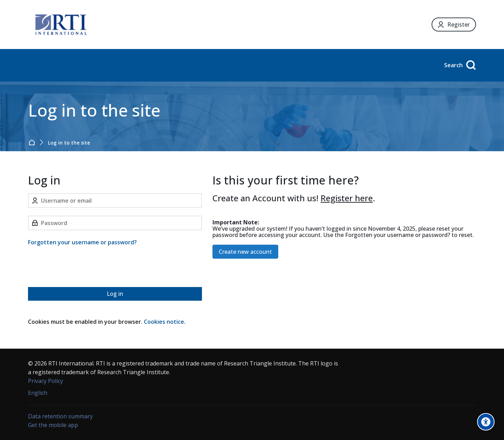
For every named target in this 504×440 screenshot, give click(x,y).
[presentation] (81, 268)
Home (33, 142)
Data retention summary (60, 416)
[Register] (454, 25)
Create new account (245, 252)
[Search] (459, 65)
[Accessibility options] (486, 422)
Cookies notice (164, 322)
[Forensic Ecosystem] (61, 25)
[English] (38, 393)
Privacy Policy (45, 381)
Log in (115, 294)
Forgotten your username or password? (82, 242)
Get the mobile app (53, 425)
